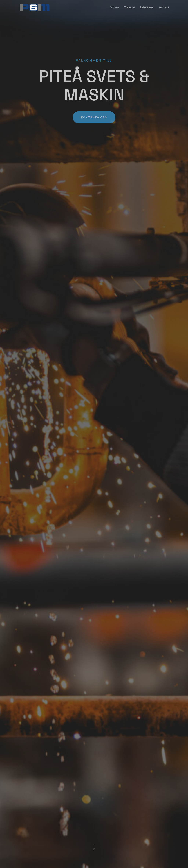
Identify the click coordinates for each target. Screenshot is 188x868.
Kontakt (164, 8)
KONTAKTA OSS (94, 117)
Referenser (147, 8)
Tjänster (130, 8)
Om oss (115, 8)
